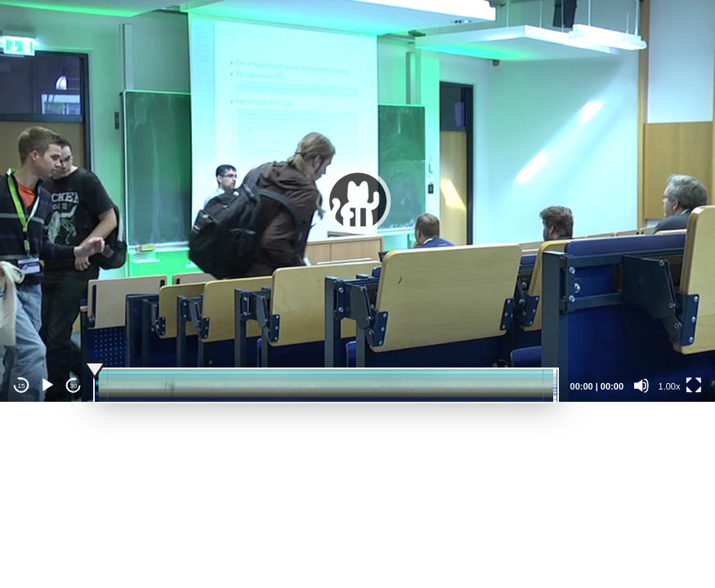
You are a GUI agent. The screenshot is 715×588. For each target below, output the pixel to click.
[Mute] (641, 385)
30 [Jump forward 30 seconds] (74, 386)
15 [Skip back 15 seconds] (22, 386)
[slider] (326, 385)
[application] (357, 201)
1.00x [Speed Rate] (670, 386)
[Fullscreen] (694, 385)
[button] (358, 201)
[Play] (47, 385)
